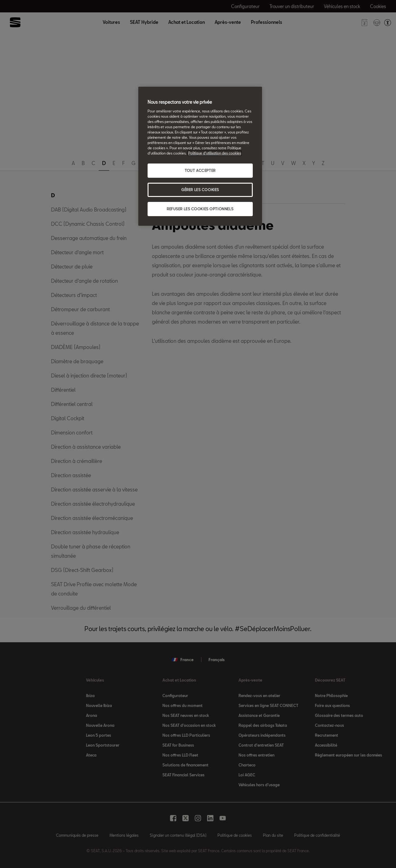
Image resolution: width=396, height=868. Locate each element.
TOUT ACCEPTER (200, 170)
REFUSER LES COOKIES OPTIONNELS (200, 209)
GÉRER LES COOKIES (200, 190)
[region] (200, 156)
